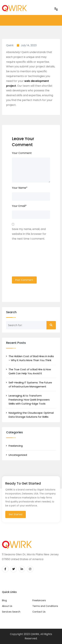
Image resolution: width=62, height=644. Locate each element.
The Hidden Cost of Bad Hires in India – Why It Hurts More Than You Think (31, 358)
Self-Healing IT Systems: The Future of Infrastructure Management (30, 384)
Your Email (19, 206)
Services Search (11, 612)
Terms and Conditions (45, 606)
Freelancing (16, 446)
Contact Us (39, 612)
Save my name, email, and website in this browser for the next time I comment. (29, 234)
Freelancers (39, 600)
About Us (7, 606)
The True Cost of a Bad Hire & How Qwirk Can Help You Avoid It (30, 371)
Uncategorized (18, 455)
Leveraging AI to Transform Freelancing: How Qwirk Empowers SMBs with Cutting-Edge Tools (29, 400)
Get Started (16, 514)
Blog (4, 600)
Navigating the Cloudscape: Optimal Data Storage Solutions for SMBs (31, 415)
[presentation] (25, 261)
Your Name (20, 188)
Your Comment (22, 153)
